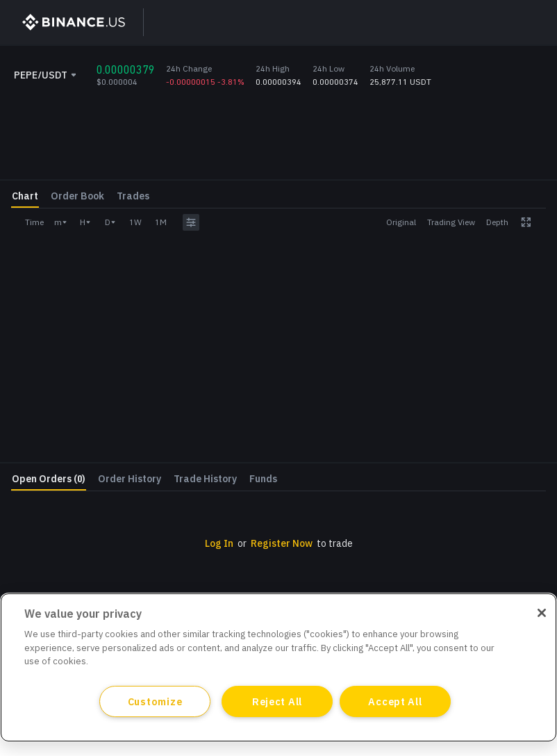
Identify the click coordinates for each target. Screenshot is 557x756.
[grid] (278, 470)
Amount (398, 271)
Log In (476, 22)
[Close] (542, 613)
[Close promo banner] (504, 61)
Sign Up (411, 22)
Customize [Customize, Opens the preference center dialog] (155, 701)
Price (392, 237)
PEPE (535, 278)
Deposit (419, 404)
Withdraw (505, 404)
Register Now (465, 439)
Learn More (450, 61)
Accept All (395, 701)
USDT (534, 245)
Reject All (277, 701)
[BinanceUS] (67, 22)
